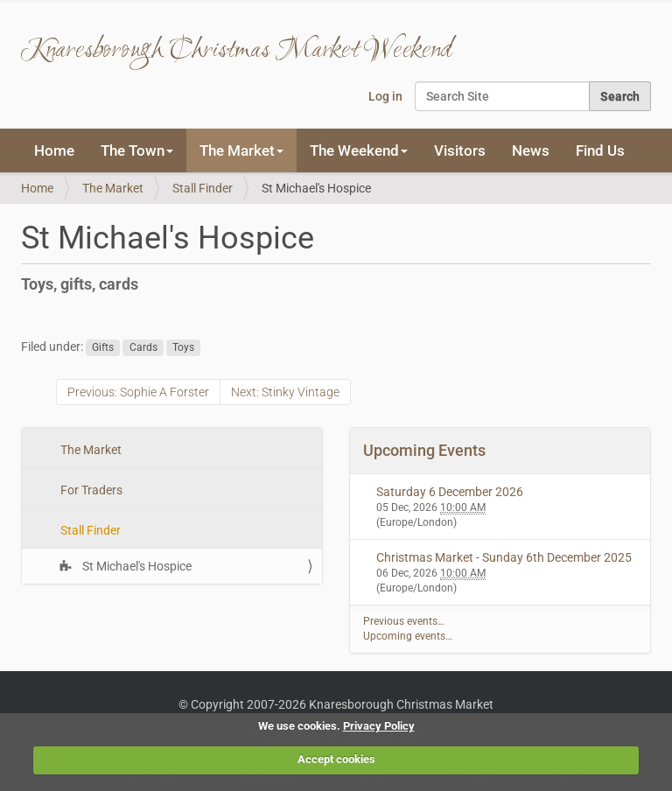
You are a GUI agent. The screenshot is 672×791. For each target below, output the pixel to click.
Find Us (600, 150)
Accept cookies (336, 759)
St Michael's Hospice (136, 566)
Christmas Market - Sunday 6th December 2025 (504, 557)
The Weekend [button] (359, 150)
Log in (385, 96)
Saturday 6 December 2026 (450, 492)
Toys (183, 347)
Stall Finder (203, 188)
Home (54, 150)
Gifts (103, 347)
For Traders (90, 490)
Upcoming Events (424, 450)
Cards (143, 347)
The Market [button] (241, 150)
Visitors (460, 150)
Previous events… (404, 621)
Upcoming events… (408, 636)
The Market (113, 188)
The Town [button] (137, 150)
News (531, 150)
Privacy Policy (379, 726)
